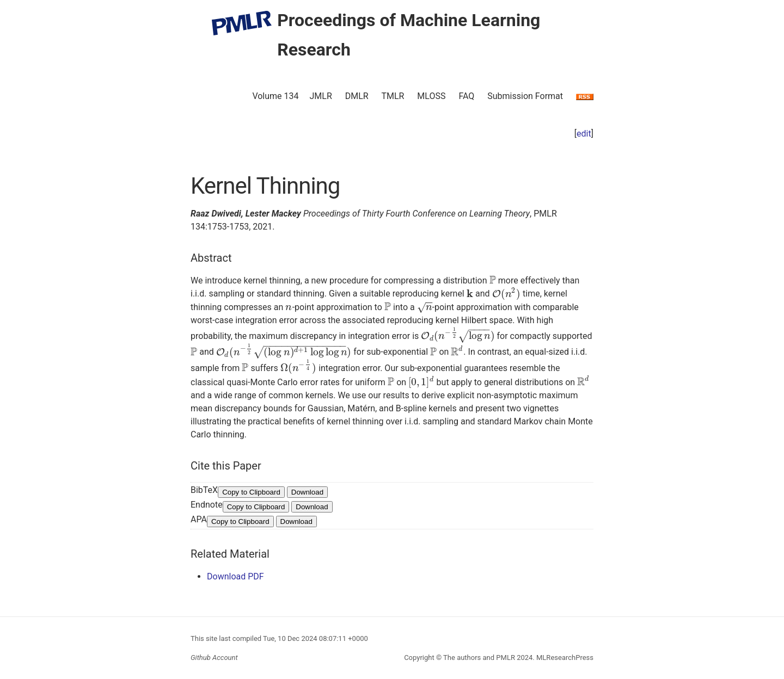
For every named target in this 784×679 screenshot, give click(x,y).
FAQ (466, 96)
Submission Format (525, 96)
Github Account (214, 658)
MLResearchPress (564, 658)
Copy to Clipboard (251, 492)
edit (584, 134)
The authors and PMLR (479, 658)
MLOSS (431, 96)
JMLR (321, 96)
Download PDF (235, 576)
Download (307, 492)
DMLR (357, 96)
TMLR (393, 96)
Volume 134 (275, 96)
